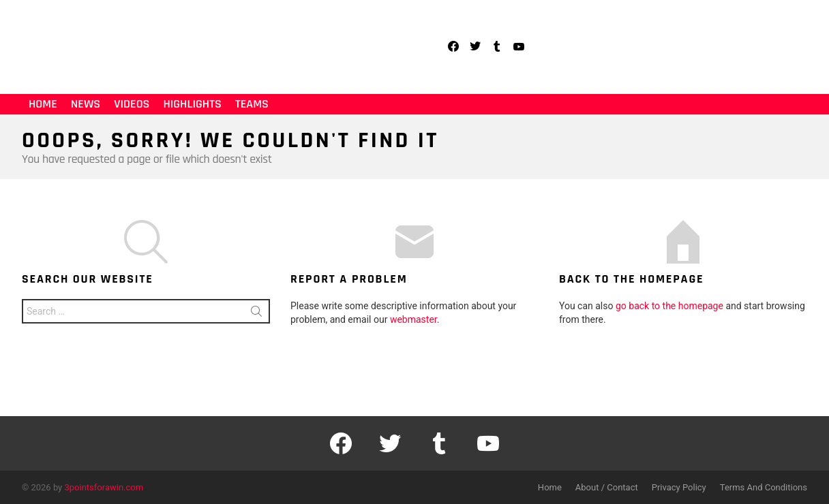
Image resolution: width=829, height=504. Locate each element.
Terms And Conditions (764, 487)
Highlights (192, 104)
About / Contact (607, 487)
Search (256, 314)
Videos (132, 104)
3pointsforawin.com (104, 487)
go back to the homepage (669, 306)
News (86, 104)
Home (43, 104)
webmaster (413, 319)
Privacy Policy (679, 487)
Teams (252, 104)
